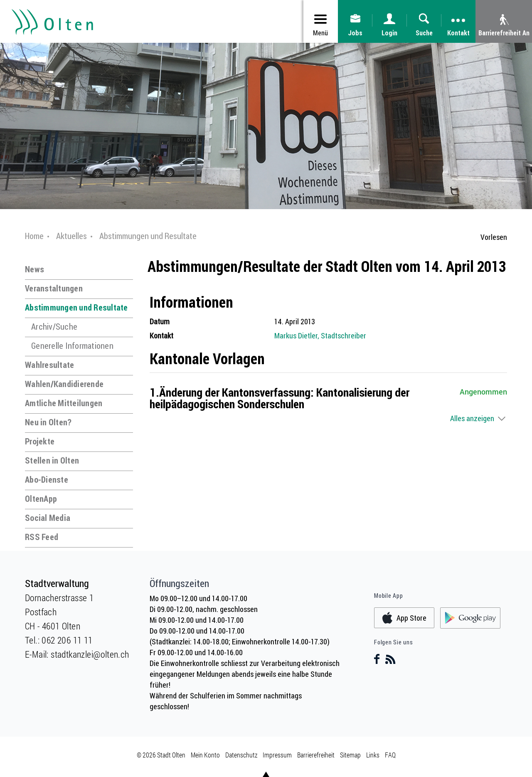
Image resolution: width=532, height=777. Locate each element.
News (34, 269)
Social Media (48, 518)
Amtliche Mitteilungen (64, 403)
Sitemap (350, 755)
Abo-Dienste (47, 480)
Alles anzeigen (472, 418)
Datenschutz (241, 755)
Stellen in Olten (52, 460)
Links (373, 755)
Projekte (40, 441)
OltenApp (41, 499)
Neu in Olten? (48, 422)
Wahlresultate (49, 365)
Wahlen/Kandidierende (64, 384)
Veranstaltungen (54, 288)
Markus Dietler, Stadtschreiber (320, 335)
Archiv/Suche (54, 327)
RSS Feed (42, 537)
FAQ (390, 755)
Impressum (277, 755)
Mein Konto (205, 755)
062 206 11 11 (67, 640)
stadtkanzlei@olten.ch (90, 654)
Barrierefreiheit (316, 755)
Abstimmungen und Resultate (76, 307)
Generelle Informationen (72, 346)
